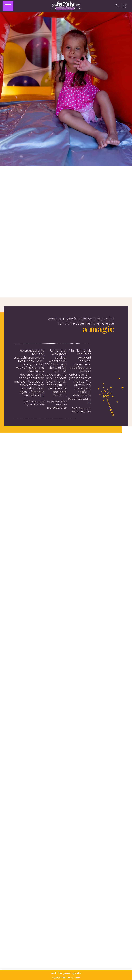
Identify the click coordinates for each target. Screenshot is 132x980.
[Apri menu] (8, 6)
